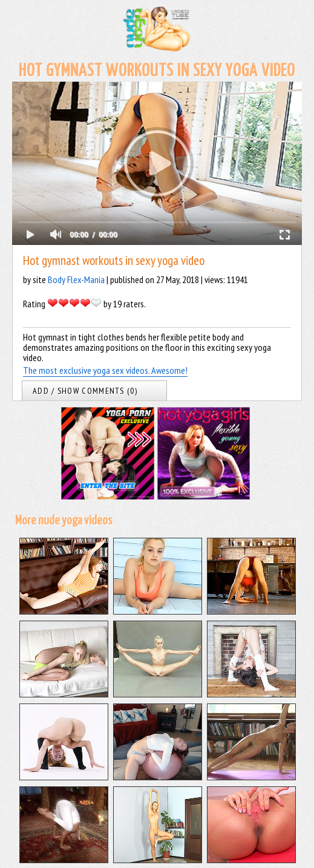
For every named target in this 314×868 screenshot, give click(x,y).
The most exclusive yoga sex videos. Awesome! (105, 370)
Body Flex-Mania (76, 279)
